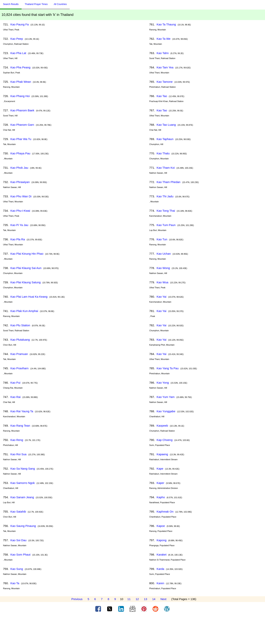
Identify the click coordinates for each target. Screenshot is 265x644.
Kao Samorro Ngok (23, 483)
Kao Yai (161, 297)
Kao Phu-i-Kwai (20, 211)
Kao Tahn (163, 53)
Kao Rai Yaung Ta (22, 411)
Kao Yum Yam (166, 397)
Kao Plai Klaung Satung (25, 282)
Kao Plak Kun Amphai (24, 311)
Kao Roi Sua (18, 454)
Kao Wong (163, 268)
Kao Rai (15, 397)
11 (129, 599)
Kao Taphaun (165, 139)
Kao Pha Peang (20, 67)
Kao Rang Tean (20, 426)
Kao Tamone (165, 82)
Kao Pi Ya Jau (19, 225)
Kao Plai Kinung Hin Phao (27, 254)
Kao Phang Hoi (20, 96)
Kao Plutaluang (20, 340)
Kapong (162, 540)
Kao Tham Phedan (168, 182)
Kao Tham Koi (166, 168)
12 (137, 599)
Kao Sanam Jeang (22, 497)
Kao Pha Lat (18, 53)
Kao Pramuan (19, 354)
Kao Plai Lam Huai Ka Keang (29, 297)
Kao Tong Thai (166, 211)
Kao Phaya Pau (20, 153)
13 (146, 599)
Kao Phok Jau (19, 168)
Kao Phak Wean (21, 82)
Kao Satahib (18, 512)
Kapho (161, 497)
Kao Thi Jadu (165, 196)
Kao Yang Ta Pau (168, 368)
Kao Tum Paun (166, 225)
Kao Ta (15, 583)
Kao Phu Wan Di (21, 196)
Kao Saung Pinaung (23, 526)
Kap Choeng (164, 440)
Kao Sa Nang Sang (23, 469)
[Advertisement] (132, 629)
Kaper (160, 483)
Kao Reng (17, 440)
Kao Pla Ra (18, 239)
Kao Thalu (163, 153)
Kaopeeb (162, 426)
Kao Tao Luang (166, 125)
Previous (77, 599)
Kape (160, 469)
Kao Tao (162, 96)
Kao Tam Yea (165, 67)
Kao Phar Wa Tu (21, 139)
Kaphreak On (165, 512)
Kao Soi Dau (18, 540)
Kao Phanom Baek (22, 110)
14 (154, 599)
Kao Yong (163, 383)
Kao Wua (162, 282)
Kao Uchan (164, 254)
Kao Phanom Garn (22, 125)
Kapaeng (162, 454)
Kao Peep (17, 39)
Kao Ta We (164, 39)
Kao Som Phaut (20, 554)
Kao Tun (162, 239)
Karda (160, 569)
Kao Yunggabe (166, 411)
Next (164, 599)
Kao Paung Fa (19, 24)
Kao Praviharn (19, 368)
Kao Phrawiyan (20, 182)
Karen (160, 583)
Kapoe (161, 526)
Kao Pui (15, 383)
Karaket (162, 554)
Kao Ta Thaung (166, 24)
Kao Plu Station (20, 325)
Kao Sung (17, 569)
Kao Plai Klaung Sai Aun (26, 268)
